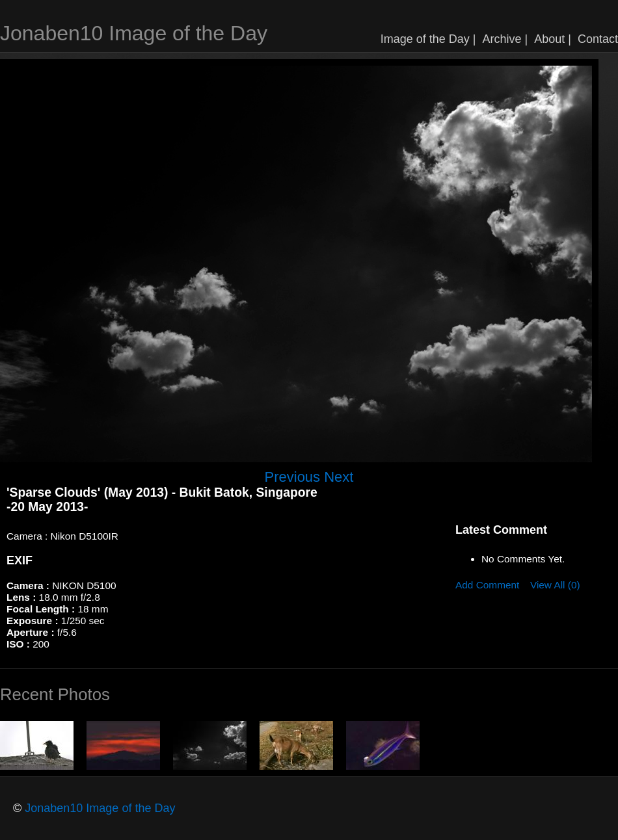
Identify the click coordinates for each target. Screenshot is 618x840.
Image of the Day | (428, 39)
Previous (293, 477)
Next (339, 477)
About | (553, 39)
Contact (598, 39)
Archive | (505, 39)
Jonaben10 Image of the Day (134, 33)
